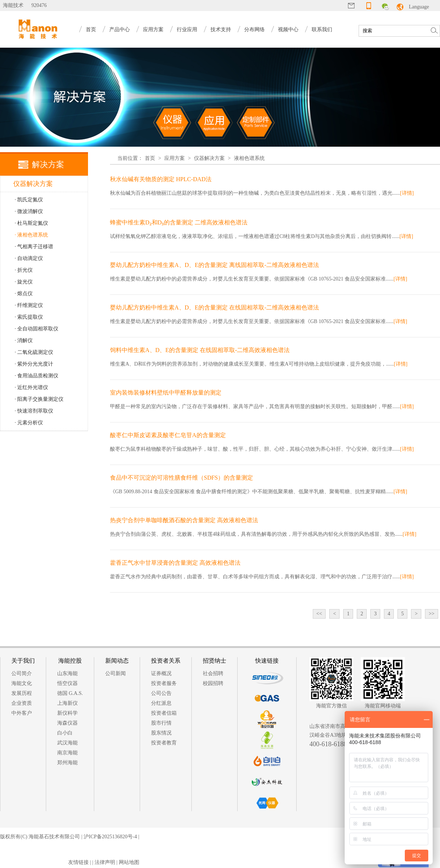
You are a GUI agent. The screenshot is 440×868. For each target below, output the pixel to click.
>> (432, 614)
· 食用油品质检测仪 (36, 376)
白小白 (65, 733)
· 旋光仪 (24, 282)
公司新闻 (115, 673)
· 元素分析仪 (29, 423)
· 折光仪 (24, 270)
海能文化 (22, 683)
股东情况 (161, 733)
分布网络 (254, 30)
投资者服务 (164, 683)
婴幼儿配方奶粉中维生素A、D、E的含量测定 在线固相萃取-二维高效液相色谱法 (214, 307)
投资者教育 (164, 743)
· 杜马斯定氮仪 (31, 223)
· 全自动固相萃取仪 (36, 329)
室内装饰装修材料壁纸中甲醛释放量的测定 (166, 393)
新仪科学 (67, 713)
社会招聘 (213, 673)
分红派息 (161, 703)
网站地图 (129, 862)
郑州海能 (67, 763)
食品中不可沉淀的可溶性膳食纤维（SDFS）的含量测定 (181, 478)
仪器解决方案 (209, 158)
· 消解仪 (24, 340)
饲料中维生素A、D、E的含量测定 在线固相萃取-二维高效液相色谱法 (200, 350)
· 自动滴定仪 (29, 258)
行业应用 (187, 30)
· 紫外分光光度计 (34, 364)
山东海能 (67, 673)
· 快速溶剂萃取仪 (34, 411)
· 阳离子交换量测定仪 (39, 399)
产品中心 (120, 30)
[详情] (407, 193)
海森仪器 (67, 723)
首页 (91, 30)
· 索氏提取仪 (29, 317)
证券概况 (161, 673)
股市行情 (161, 723)
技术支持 (221, 30)
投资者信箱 (164, 713)
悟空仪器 (67, 683)
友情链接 (78, 862)
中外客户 (22, 713)
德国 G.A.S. (70, 693)
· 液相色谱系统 (31, 235)
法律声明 (105, 862)
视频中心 (288, 30)
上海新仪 (67, 703)
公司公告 (161, 693)
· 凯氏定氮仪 (29, 200)
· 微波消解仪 (29, 211)
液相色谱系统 (249, 158)
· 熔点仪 (24, 294)
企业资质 (22, 703)
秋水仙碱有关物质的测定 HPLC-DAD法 (161, 179)
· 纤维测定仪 (29, 305)
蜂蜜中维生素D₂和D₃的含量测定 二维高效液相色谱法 (179, 222)
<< (319, 614)
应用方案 (153, 30)
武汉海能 (67, 743)
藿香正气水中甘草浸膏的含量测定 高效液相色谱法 (175, 563)
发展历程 (22, 693)
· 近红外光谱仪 (31, 387)
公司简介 (22, 673)
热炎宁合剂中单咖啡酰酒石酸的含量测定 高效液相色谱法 (184, 520)
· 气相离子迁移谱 (34, 247)
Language (419, 7)
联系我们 (322, 30)
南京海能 (67, 753)
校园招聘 (213, 683)
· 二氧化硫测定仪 (34, 352)
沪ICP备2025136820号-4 (110, 837)
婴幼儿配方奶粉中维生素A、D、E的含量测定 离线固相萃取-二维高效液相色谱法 (214, 265)
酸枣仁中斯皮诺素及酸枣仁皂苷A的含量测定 (168, 435)
